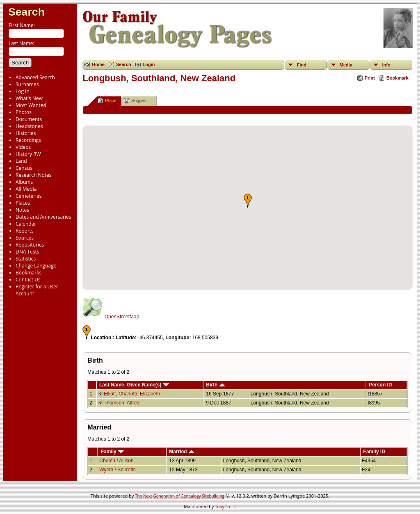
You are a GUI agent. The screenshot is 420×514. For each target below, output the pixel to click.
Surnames (27, 84)
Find (302, 65)
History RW (28, 154)
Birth (215, 385)
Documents (29, 119)
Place (107, 101)
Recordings (28, 140)
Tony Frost (225, 507)
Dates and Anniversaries (43, 217)
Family (112, 452)
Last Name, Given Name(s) (134, 385)
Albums (24, 182)
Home (98, 64)
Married (182, 452)
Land (21, 161)
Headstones (29, 126)
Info (386, 65)
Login (149, 64)
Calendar (26, 224)
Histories (26, 133)
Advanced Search (35, 77)
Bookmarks (29, 273)
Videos (23, 147)
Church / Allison (116, 461)
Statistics (26, 259)
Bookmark (397, 78)
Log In (23, 91)
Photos (24, 112)
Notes (22, 210)
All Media (26, 189)
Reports (25, 231)
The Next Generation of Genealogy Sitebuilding (180, 496)
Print (370, 78)
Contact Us (28, 280)
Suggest (136, 101)
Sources (25, 238)
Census (24, 168)
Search (26, 12)
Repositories (30, 245)
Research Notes (33, 175)
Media (346, 65)
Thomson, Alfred (122, 403)
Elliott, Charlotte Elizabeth (132, 394)
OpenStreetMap (111, 317)
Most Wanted (31, 105)
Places (23, 203)
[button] (248, 201)
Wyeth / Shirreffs (117, 470)
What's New (29, 98)
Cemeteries (29, 196)
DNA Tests (27, 252)
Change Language (36, 266)
